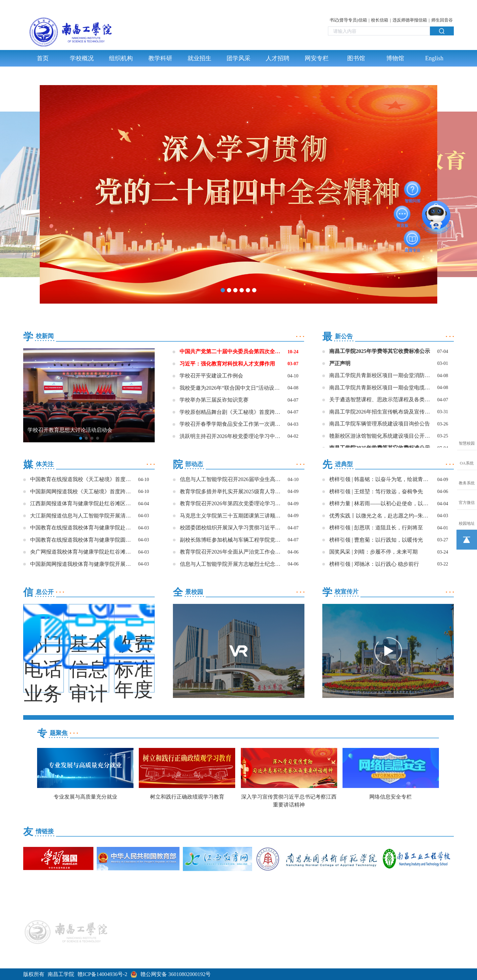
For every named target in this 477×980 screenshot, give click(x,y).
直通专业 (412, 239)
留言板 (402, 214)
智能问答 (413, 189)
